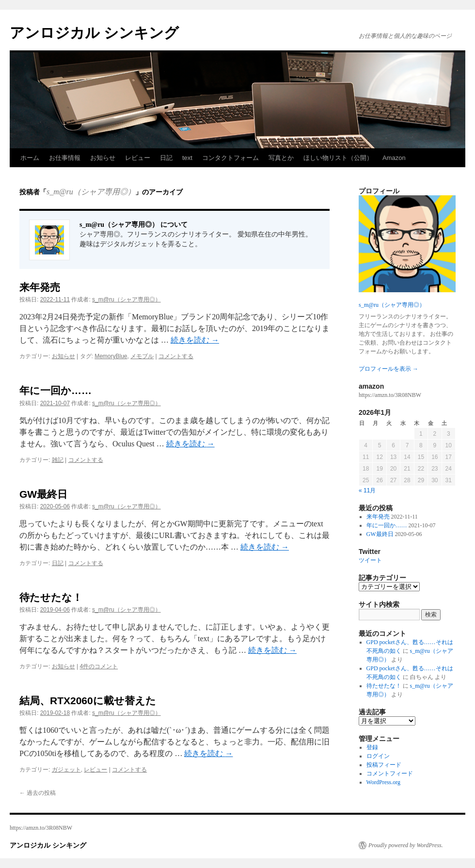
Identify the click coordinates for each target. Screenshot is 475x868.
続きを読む (195, 340)
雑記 (58, 460)
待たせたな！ (51, 597)
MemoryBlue (111, 356)
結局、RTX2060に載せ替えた (88, 701)
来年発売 (40, 287)
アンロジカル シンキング (94, 33)
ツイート (370, 560)
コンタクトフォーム (230, 158)
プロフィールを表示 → (388, 369)
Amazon (394, 158)
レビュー (138, 158)
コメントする (176, 356)
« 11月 (367, 490)
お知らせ (103, 158)
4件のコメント (99, 666)
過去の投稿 (38, 793)
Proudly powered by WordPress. (406, 845)
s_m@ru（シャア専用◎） (91, 192)
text (187, 158)
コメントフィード (390, 773)
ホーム (30, 158)
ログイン (378, 756)
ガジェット (66, 770)
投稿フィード (384, 765)
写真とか (281, 158)
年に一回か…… (55, 390)
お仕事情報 (65, 158)
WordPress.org (383, 782)
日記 (166, 158)
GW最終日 (43, 494)
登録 (372, 747)
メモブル (142, 356)
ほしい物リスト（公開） (338, 158)
